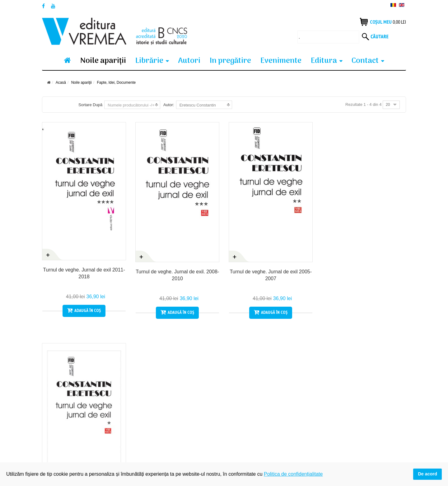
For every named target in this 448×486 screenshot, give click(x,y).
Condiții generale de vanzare (70, 416)
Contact (365, 61)
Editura (324, 61)
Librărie (149, 61)
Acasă (61, 83)
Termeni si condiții (59, 427)
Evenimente (281, 61)
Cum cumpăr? (56, 405)
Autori (189, 61)
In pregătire (230, 61)
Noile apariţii (103, 61)
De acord (427, 474)
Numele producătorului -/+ (131, 105)
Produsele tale (149, 405)
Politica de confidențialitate (161, 416)
